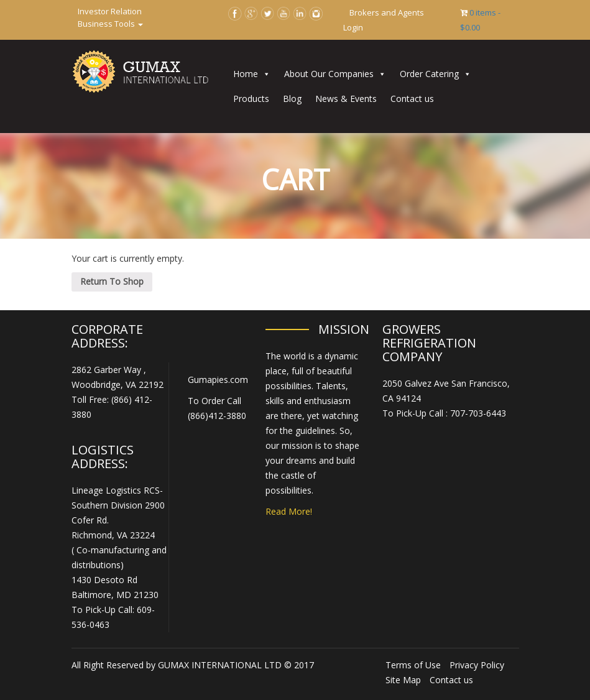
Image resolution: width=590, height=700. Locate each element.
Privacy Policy (477, 665)
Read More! (289, 511)
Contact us (412, 99)
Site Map (403, 680)
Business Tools (110, 24)
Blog (292, 99)
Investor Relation (110, 11)
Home (246, 74)
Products (251, 99)
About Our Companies (329, 74)
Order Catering (429, 74)
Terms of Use (413, 665)
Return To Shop (112, 281)
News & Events (346, 99)
